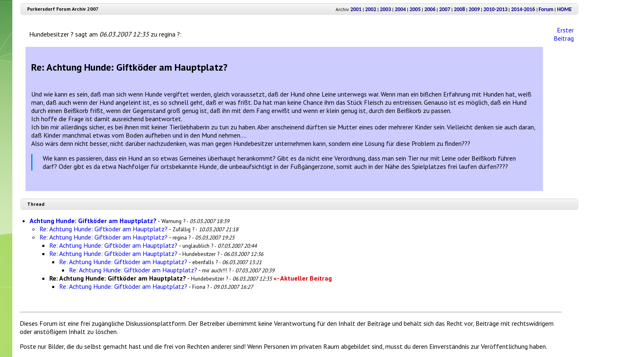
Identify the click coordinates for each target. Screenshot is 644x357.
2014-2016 (523, 9)
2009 (474, 9)
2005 (415, 9)
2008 (459, 9)
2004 (400, 9)
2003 (385, 9)
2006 (430, 9)
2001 (356, 9)
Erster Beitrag (564, 34)
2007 (445, 9)
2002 (371, 9)
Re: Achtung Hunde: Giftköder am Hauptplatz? (103, 229)
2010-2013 (495, 9)
